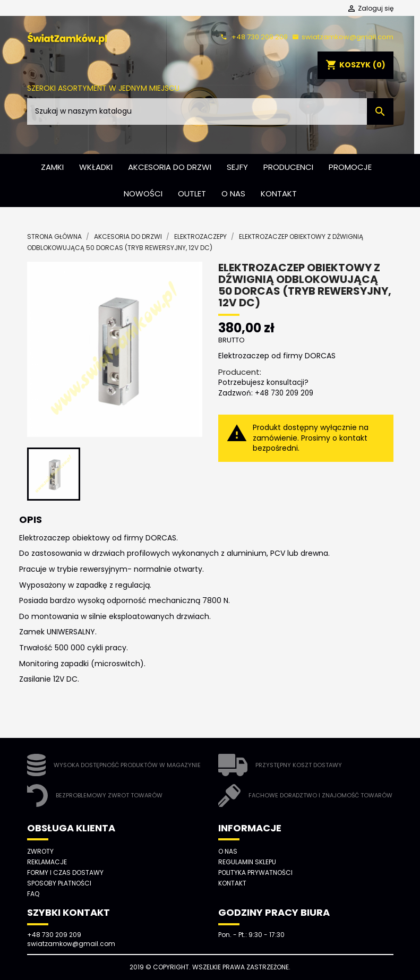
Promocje (350, 167)
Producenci (288, 167)
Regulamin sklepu (247, 862)
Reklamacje (47, 862)
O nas (233, 194)
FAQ (33, 894)
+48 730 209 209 (253, 37)
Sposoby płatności (59, 883)
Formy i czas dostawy (65, 872)
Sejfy (237, 167)
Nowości (143, 194)
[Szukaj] (210, 111)
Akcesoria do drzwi (170, 167)
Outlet (192, 194)
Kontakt (279, 194)
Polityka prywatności (255, 872)
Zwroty (40, 851)
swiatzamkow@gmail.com (341, 37)
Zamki (52, 167)
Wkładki (96, 167)
